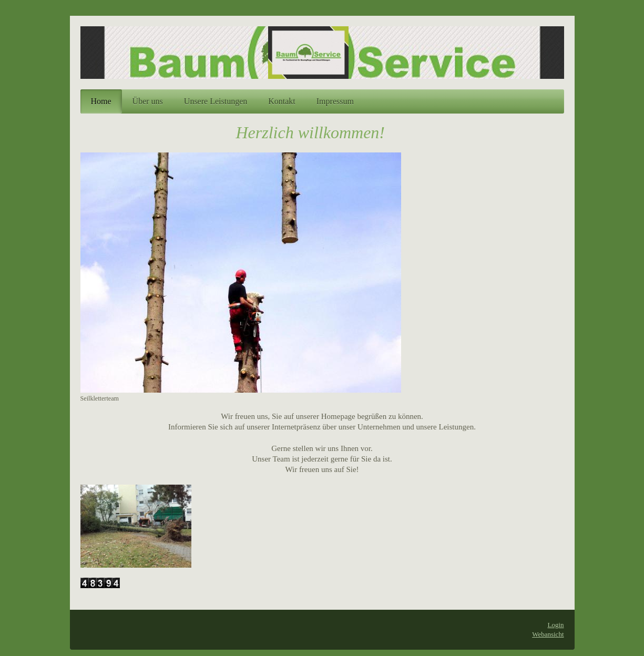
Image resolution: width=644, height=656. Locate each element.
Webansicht (548, 634)
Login (555, 625)
